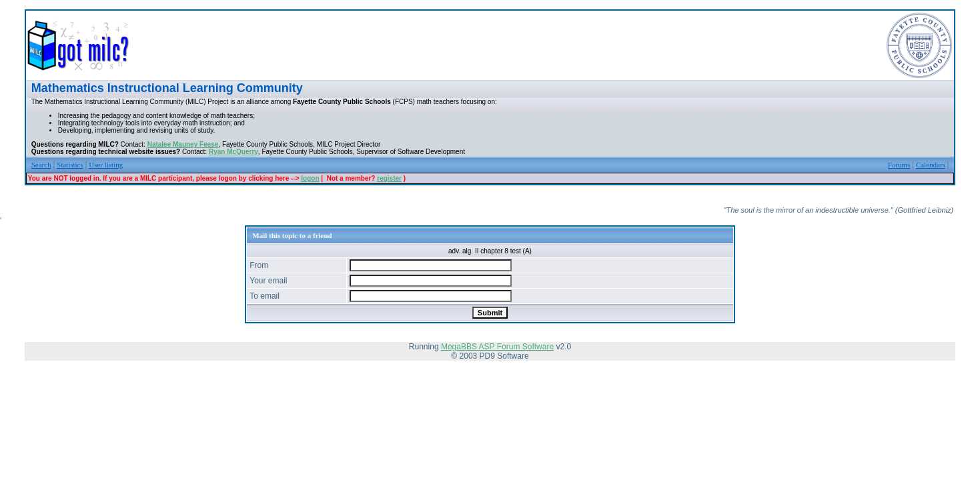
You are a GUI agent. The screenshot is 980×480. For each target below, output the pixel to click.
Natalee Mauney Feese (183, 144)
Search (41, 165)
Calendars (931, 165)
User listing (106, 165)
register (389, 178)
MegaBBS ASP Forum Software (497, 347)
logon (310, 178)
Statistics (70, 165)
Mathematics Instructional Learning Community (167, 88)
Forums (899, 165)
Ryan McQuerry (233, 152)
